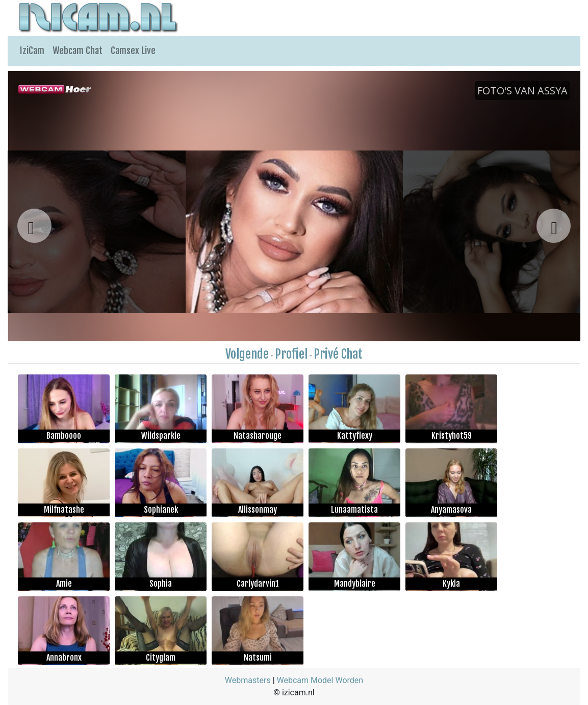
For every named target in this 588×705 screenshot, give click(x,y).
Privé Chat (338, 354)
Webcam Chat (78, 51)
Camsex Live (133, 51)
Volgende (247, 354)
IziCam (32, 51)
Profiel (291, 354)
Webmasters (248, 680)
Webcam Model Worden (320, 680)
